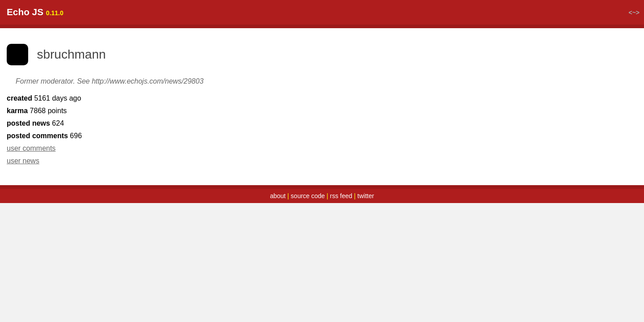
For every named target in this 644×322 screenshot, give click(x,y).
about (278, 207)
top (100, 23)
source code (308, 207)
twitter (366, 207)
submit (194, 23)
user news (44, 172)
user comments (53, 159)
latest (125, 23)
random (159, 23)
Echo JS (47, 23)
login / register (592, 23)
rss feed (341, 207)
